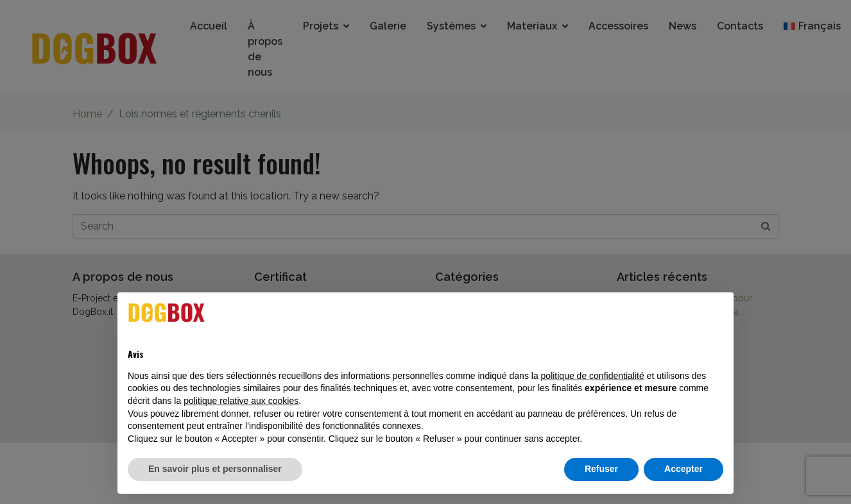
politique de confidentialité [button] (593, 376)
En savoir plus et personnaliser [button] (215, 469)
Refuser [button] (601, 469)
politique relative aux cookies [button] (241, 401)
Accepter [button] (683, 469)
